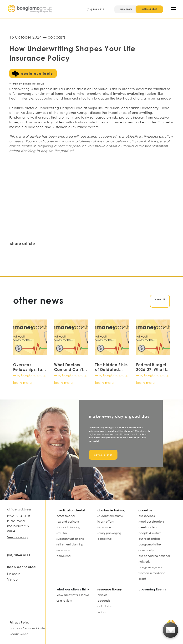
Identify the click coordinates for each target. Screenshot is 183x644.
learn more (23, 382)
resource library (110, 589)
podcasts (104, 601)
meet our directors (151, 522)
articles (102, 595)
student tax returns (110, 516)
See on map (18, 537)
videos (102, 612)
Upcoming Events (152, 589)
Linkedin (14, 574)
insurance (63, 550)
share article (23, 244)
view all (160, 299)
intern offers (106, 522)
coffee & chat (149, 9)
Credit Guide (19, 634)
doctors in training (111, 510)
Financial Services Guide (27, 628)
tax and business (68, 522)
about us (145, 510)
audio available (37, 73)
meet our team (149, 527)
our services (147, 516)
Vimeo (12, 579)
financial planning (68, 527)
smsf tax (62, 533)
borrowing (64, 556)
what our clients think (73, 589)
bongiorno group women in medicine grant (152, 573)
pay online (126, 9)
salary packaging (109, 533)
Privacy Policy (20, 622)
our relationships (149, 539)
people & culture (150, 533)
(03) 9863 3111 (96, 9)
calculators (105, 606)
